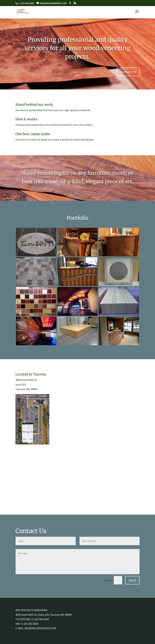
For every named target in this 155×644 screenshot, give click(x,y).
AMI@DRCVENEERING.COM (40, 628)
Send (132, 580)
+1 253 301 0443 (40, 619)
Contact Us (128, 72)
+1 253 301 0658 (29, 624)
